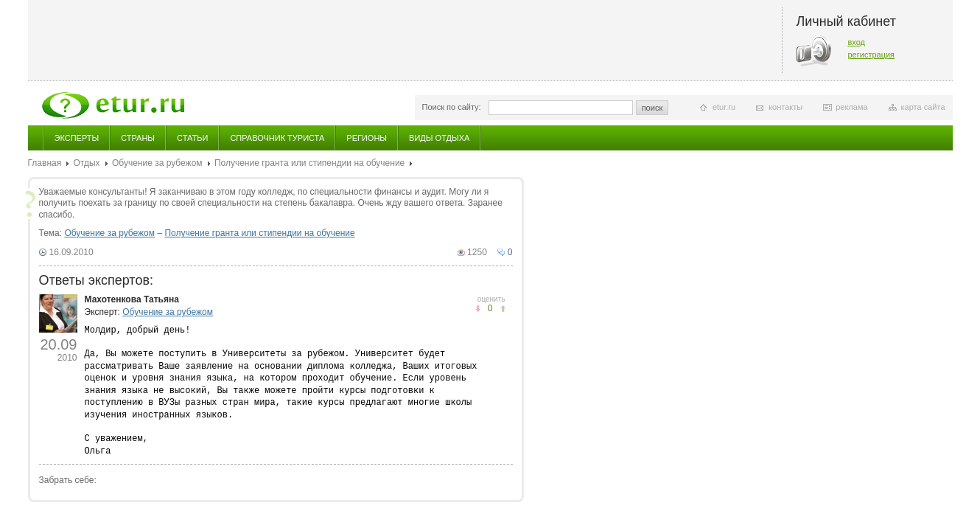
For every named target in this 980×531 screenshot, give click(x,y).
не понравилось (503, 309)
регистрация (872, 55)
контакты (785, 107)
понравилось (478, 309)
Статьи (192, 138)
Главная (45, 163)
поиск (652, 108)
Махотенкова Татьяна (132, 299)
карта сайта (923, 107)
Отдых (87, 163)
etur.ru (724, 107)
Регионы (367, 138)
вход (857, 42)
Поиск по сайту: (452, 107)
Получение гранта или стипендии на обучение (309, 163)
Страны (138, 138)
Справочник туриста (277, 138)
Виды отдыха (439, 138)
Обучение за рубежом (157, 163)
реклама (851, 107)
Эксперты (77, 138)
